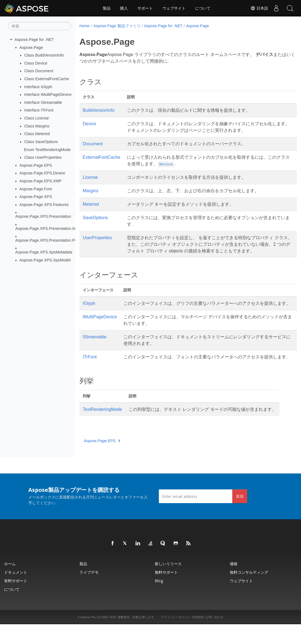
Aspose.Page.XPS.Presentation (43, 216)
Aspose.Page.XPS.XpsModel (45, 260)
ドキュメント (16, 592)
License (90, 177)
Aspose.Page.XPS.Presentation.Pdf (47, 240)
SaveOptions (95, 218)
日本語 (259, 8)
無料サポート (166, 592)
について (203, 8)
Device (89, 124)
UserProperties (97, 238)
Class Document (39, 71)
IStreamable (95, 350)
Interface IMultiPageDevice (48, 94)
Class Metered (37, 134)
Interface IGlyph (38, 87)
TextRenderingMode (102, 429)
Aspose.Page (31, 47)
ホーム (10, 583)
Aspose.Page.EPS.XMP (41, 181)
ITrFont (90, 370)
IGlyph (89, 310)
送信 (240, 516)
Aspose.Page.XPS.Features (44, 205)
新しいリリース (168, 583)
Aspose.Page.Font (36, 189)
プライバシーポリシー (176, 637)
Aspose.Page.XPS (36, 197)
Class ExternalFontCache (47, 79)
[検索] (39, 26)
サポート (145, 8)
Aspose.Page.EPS (36, 165)
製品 (107, 8)
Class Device (36, 63)
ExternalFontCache (102, 157)
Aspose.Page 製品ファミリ (117, 26)
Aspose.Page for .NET (34, 40)
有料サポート (16, 600)
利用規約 (198, 637)
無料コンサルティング (249, 592)
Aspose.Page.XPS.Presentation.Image (49, 228)
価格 (234, 583)
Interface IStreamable (43, 102)
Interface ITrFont (39, 110)
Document (93, 144)
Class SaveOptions (41, 142)
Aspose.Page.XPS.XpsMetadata (44, 252)
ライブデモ (89, 592)
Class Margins (37, 126)
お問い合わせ (214, 637)
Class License (37, 118)
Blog (159, 600)
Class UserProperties (43, 157)
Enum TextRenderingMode (47, 149)
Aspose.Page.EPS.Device (42, 173)
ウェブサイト (174, 8)
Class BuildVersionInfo (44, 55)
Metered (91, 204)
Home (85, 26)
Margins (91, 191)
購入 (124, 8)
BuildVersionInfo (99, 110)
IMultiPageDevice (100, 330)
